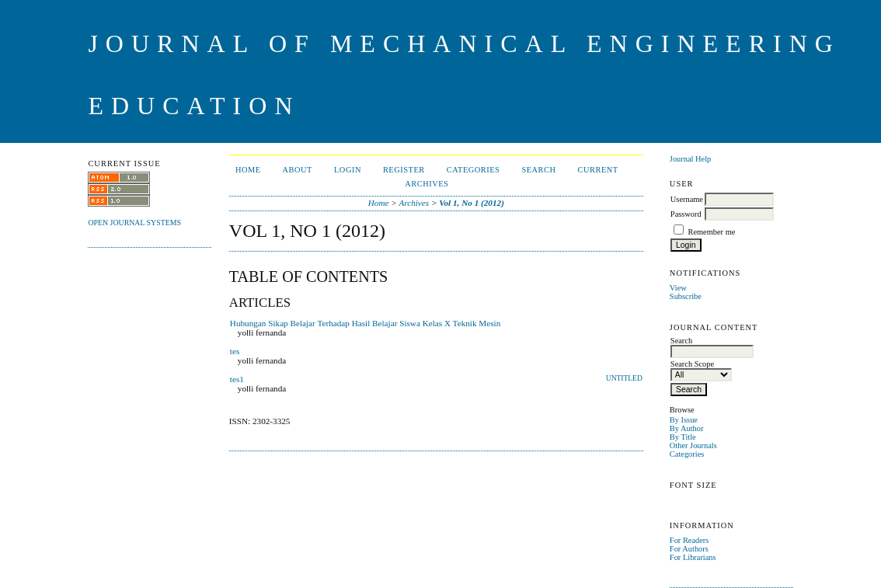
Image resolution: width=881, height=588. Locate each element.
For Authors (689, 549)
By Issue (684, 420)
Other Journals (693, 445)
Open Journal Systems (134, 223)
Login (348, 170)
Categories (687, 454)
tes (235, 351)
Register (404, 170)
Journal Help (690, 159)
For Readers (689, 540)
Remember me (711, 232)
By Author (687, 428)
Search (538, 170)
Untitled (624, 378)
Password (686, 214)
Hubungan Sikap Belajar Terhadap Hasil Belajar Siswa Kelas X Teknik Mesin (365, 323)
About (298, 170)
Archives (427, 184)
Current (598, 170)
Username (687, 199)
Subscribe (686, 296)
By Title (683, 437)
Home (248, 170)
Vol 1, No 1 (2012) (472, 203)
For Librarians (693, 557)
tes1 (237, 379)
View (678, 288)
